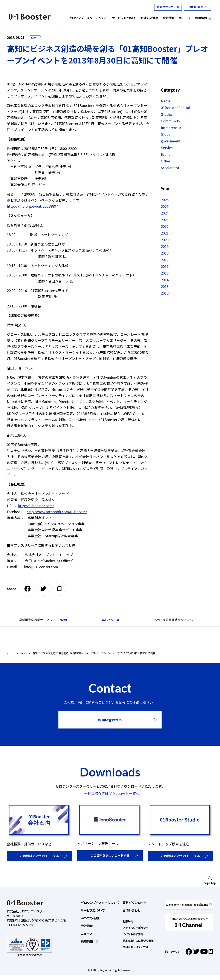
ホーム (11, 653)
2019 (165, 246)
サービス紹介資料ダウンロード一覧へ (110, 793)
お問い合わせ (198, 7)
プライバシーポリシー (136, 928)
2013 (165, 286)
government (171, 141)
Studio (167, 114)
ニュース (87, 934)
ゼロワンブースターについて (100, 903)
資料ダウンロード (168, 7)
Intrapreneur (171, 128)
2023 (165, 220)
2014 (165, 280)
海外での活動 (90, 918)
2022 (165, 226)
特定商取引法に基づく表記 (138, 941)
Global (166, 134)
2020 (165, 240)
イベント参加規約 (133, 934)
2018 (165, 253)
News (24, 653)
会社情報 (87, 926)
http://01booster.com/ (36, 506)
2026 (165, 200)
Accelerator (170, 168)
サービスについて (93, 910)
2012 (165, 293)
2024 (165, 213)
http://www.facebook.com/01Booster (57, 512)
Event (35, 37)
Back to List (110, 620)
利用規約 (128, 921)
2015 (165, 273)
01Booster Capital (175, 108)
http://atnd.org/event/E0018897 (32, 206)
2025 (165, 206)
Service (167, 148)
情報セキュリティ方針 (135, 947)
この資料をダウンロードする (40, 856)
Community (170, 121)
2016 (165, 266)
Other (166, 161)
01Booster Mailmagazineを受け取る (189, 904)
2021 (165, 233)
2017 (165, 260)
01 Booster (30, 17)
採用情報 (87, 941)
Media (166, 101)
